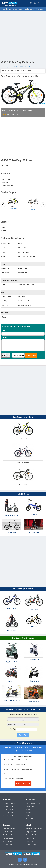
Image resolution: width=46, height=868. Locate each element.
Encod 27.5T (13, 209)
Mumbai (6, 806)
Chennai (6, 810)
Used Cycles (13, 819)
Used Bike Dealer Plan (10, 841)
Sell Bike (6, 9)
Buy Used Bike (13, 9)
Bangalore (6, 803)
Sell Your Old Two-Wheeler (23, 743)
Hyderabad (14, 803)
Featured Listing (8, 838)
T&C (28, 841)
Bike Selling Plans (9, 835)
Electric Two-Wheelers (33, 803)
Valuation (21, 9)
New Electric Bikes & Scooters (23, 638)
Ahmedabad (7, 816)
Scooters (29, 810)
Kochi (11, 810)
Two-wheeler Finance (10, 829)
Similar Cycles (13, 71)
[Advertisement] (23, 36)
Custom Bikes (30, 819)
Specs (4, 71)
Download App (37, 829)
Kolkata (5, 819)
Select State (31, 3)
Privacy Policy (34, 841)
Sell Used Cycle (8, 844)
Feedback (35, 835)
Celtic (33, 209)
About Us (29, 829)
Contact (29, 835)
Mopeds (29, 813)
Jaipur (14, 816)
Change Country (31, 844)
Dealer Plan (28, 9)
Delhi (5, 813)
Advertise (33, 832)
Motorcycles (30, 806)
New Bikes (36, 9)
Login (37, 3)
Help (28, 832)
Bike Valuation (8, 832)
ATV (27, 816)
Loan (41, 9)
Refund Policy (30, 838)
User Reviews (26, 71)
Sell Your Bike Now (23, 784)
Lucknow (10, 813)
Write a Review (28, 111)
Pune (11, 806)
